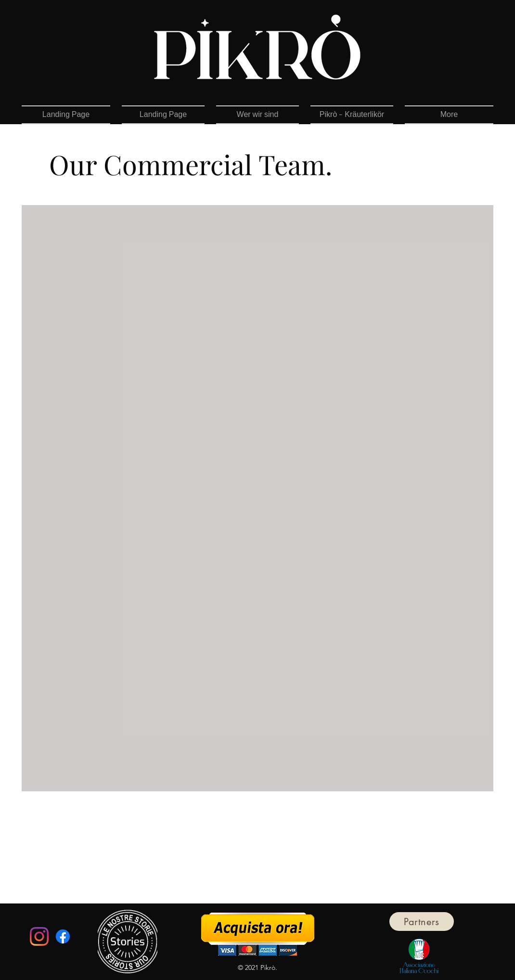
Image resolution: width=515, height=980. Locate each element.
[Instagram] (39, 936)
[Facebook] (63, 936)
